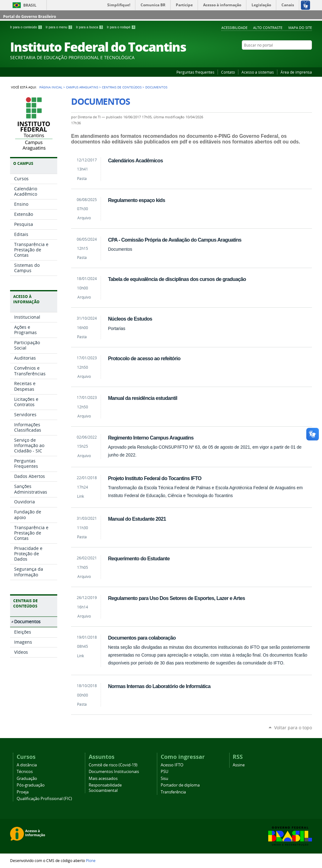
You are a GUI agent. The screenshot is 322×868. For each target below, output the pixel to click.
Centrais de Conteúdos (122, 87)
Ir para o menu (59, 27)
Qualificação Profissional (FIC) (44, 799)
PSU (164, 772)
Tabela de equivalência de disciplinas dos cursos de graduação (177, 279)
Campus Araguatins (82, 87)
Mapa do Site (300, 28)
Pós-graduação (31, 785)
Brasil (30, 5)
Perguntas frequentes (195, 72)
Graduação (27, 778)
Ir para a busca (90, 27)
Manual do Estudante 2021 (137, 519)
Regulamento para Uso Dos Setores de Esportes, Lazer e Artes (176, 598)
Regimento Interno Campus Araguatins (151, 438)
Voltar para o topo (293, 728)
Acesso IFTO (172, 765)
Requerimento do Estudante (139, 558)
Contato (228, 72)
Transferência (173, 792)
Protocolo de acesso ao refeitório (144, 358)
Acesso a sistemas (258, 72)
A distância (27, 765)
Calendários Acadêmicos (135, 160)
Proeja (23, 792)
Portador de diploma (180, 785)
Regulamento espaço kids (136, 200)
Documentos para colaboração (142, 638)
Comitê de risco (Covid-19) (113, 765)
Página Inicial (51, 87)
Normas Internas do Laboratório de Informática (159, 686)
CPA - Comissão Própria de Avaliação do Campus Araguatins (175, 240)
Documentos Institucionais (114, 772)
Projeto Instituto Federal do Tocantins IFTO (155, 478)
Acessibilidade (234, 28)
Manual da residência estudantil (142, 398)
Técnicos (25, 772)
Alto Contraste (268, 28)
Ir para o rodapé (121, 27)
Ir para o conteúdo (27, 27)
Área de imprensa (296, 72)
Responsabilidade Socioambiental (105, 788)
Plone (91, 860)
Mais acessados (103, 778)
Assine (239, 765)
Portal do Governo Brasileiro (30, 17)
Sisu (164, 778)
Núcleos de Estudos (130, 319)
